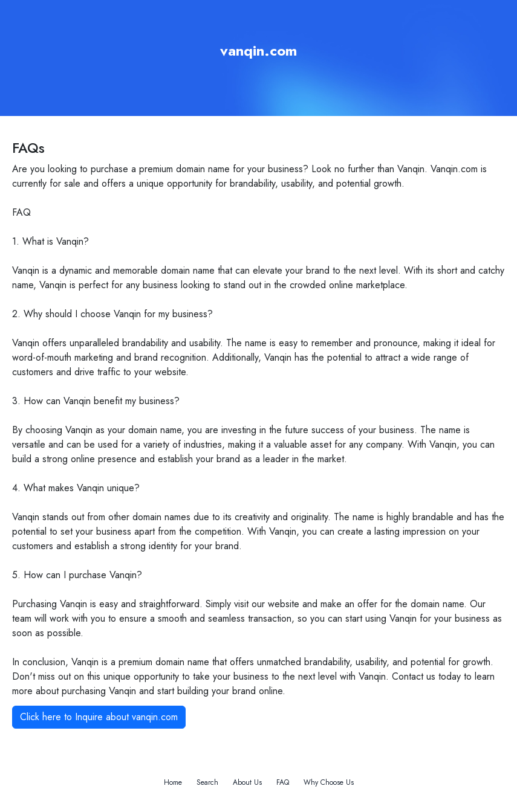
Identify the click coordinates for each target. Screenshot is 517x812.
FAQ (283, 782)
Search (207, 782)
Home (173, 782)
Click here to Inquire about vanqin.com (99, 717)
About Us (247, 782)
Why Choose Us (329, 782)
